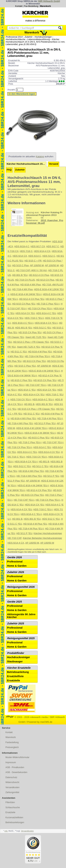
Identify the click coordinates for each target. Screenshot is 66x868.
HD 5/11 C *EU (19, 352)
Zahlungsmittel (12, 792)
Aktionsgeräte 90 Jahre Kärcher (21, 616)
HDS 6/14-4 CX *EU (34, 395)
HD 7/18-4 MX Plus (22, 289)
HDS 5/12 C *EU (42, 328)
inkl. (6, 831)
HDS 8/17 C (53, 246)
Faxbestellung (12, 742)
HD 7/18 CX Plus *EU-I (40, 308)
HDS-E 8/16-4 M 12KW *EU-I (32, 428)
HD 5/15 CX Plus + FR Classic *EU (36, 409)
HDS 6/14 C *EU (27, 390)
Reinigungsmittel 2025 (21, 638)
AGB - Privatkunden (15, 767)
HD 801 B (29, 404)
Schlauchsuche (13, 807)
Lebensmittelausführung (39, 39)
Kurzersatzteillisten (14, 818)
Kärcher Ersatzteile (19, 668)
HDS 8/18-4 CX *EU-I (46, 323)
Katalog (40, 156)
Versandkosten (12, 787)
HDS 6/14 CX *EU (25, 313)
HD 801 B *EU (20, 275)
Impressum (11, 762)
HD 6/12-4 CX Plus (39, 275)
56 (36, 217)
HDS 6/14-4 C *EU (46, 313)
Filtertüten (10, 802)
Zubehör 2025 (16, 623)
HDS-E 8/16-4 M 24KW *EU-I (26, 294)
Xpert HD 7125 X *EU (29, 347)
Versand (54, 164)
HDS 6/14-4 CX (42, 251)
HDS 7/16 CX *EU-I (21, 399)
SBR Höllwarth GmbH (49, 1)
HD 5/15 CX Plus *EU (30, 332)
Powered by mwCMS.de (40, 722)
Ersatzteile (13, 680)
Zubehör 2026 (16, 572)
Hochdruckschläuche (15, 39)
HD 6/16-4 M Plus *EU (40, 352)
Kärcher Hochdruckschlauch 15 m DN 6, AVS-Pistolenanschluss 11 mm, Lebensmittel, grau (27, 164)
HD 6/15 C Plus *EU (21, 380)
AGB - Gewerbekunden (16, 772)
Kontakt (19, 6)
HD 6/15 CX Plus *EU (24, 304)
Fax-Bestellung (31, 6)
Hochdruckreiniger (43, 37)
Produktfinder (16, 653)
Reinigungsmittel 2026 (21, 587)
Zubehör (29, 37)
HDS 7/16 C (26, 251)
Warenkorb (45, 6)
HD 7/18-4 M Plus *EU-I (37, 356)
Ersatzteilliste (15, 676)
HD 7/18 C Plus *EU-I (48, 304)
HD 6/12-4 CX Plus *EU (32, 299)
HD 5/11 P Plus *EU (45, 423)
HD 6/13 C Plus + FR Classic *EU (31, 342)
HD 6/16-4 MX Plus (31, 285)
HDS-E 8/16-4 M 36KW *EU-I (40, 433)
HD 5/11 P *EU (51, 476)
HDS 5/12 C (49, 256)
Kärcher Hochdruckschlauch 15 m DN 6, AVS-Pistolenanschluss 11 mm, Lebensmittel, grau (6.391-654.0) (35, 42)
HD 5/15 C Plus (20, 265)
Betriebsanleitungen (15, 822)
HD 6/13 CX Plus (45, 280)
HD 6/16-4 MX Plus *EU (23, 418)
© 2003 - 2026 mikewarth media (27, 717)
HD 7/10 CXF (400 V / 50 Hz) (32, 270)
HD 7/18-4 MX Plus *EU (20, 423)
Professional (15, 562)
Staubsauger (15, 661)
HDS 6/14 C (35, 256)
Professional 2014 (14, 37)
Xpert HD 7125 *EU (36, 337)
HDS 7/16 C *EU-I (34, 318)
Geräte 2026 (15, 557)
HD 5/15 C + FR (33, 261)
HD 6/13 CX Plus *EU (34, 361)
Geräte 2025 (15, 602)
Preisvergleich (12, 747)
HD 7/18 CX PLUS (25, 280)
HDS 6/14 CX (20, 256)
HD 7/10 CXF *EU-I (36, 385)
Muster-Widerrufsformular (17, 757)
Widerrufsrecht (12, 782)
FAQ (9, 170)
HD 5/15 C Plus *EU (25, 366)
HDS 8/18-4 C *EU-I (23, 323)
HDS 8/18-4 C (22, 246)
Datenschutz (11, 777)
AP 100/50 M (37, 265)
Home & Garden (17, 566)
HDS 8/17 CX (38, 246)
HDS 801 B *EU (24, 328)
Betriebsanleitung (18, 672)
